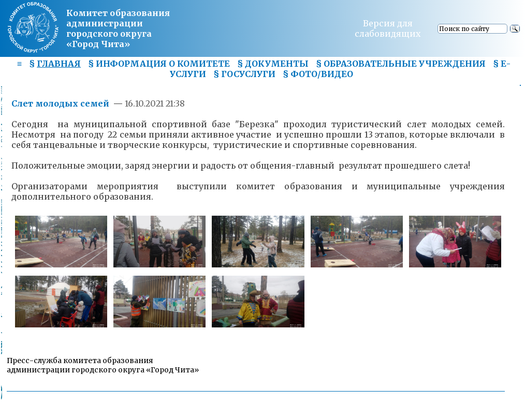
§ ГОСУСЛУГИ (244, 74)
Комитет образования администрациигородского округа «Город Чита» (118, 28)
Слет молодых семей (61, 103)
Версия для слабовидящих (388, 28)
